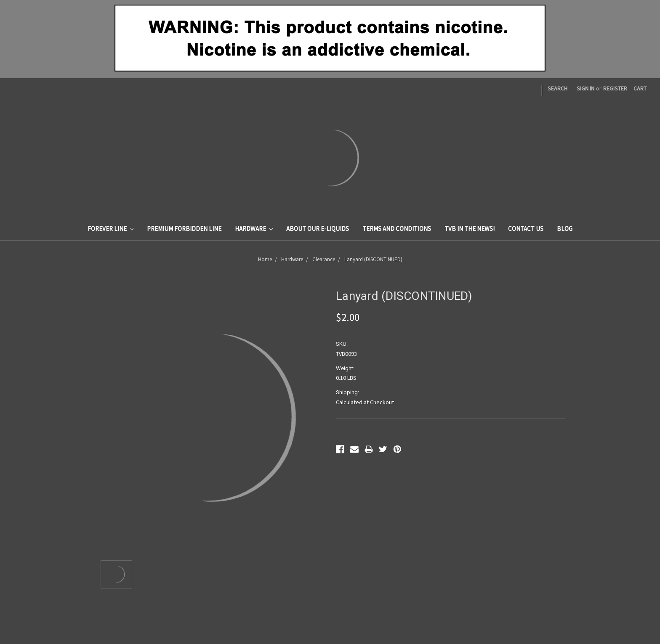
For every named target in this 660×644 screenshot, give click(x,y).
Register (615, 88)
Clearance (324, 259)
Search (558, 88)
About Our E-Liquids (318, 229)
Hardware (254, 229)
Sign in (585, 88)
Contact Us (526, 229)
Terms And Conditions (397, 229)
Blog (565, 229)
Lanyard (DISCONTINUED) (373, 259)
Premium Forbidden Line (184, 229)
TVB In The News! (470, 229)
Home (265, 259)
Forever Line (110, 229)
